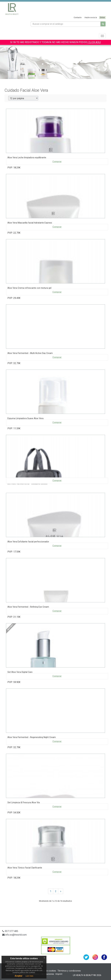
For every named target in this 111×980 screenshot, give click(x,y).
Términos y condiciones (69, 971)
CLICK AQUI (94, 42)
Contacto (78, 17)
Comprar (57, 162)
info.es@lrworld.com (14, 935)
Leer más (29, 976)
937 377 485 (10, 931)
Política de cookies (47, 971)
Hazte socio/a (91, 17)
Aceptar (19, 976)
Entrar (102, 17)
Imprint (59, 974)
